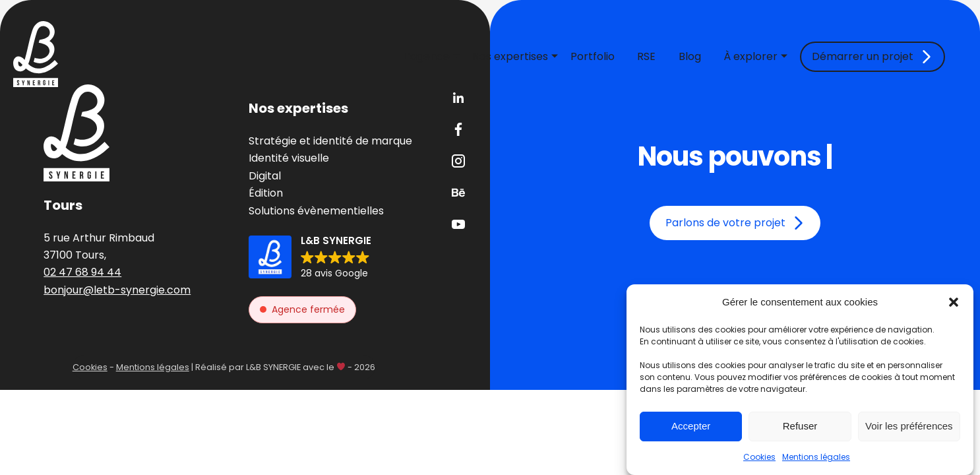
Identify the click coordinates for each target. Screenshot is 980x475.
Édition (266, 193)
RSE (646, 56)
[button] (954, 302)
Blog (690, 56)
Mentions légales (816, 457)
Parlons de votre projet (725, 223)
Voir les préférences (909, 426)
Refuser (800, 426)
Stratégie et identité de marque (330, 141)
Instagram (458, 161)
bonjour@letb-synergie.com (117, 290)
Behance (458, 193)
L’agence (426, 56)
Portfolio (593, 56)
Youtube (458, 224)
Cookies (759, 457)
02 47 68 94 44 (82, 272)
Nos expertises (510, 56)
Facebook (458, 129)
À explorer (750, 56)
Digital (265, 176)
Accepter (691, 426)
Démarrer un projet (863, 56)
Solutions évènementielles (316, 211)
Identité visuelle (289, 158)
